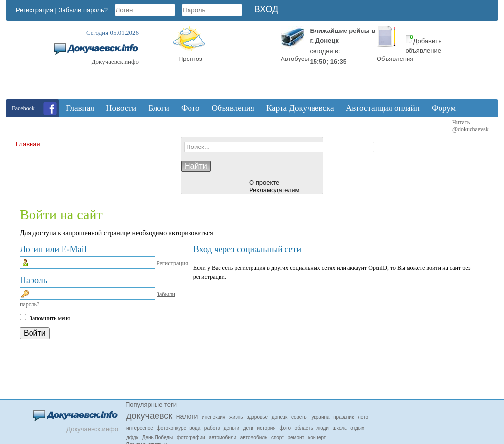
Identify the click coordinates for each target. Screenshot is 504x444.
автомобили (222, 437)
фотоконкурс (172, 428)
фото (285, 428)
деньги (232, 428)
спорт (278, 437)
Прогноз (190, 59)
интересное (140, 428)
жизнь (236, 417)
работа (212, 428)
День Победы (158, 437)
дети (248, 428)
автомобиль (254, 437)
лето (363, 417)
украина (320, 417)
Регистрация (34, 10)
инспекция (214, 417)
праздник (344, 417)
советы (299, 417)
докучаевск (149, 416)
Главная (28, 144)
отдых (357, 428)
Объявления (395, 59)
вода (195, 428)
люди (323, 428)
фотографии (191, 437)
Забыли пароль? (83, 10)
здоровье (257, 417)
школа (339, 428)
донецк (280, 417)
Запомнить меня (50, 318)
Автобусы (295, 59)
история (267, 428)
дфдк (132, 437)
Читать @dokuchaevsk (471, 126)
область (304, 428)
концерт (317, 437)
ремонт (296, 437)
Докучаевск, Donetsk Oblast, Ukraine (240, 62)
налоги (187, 416)
